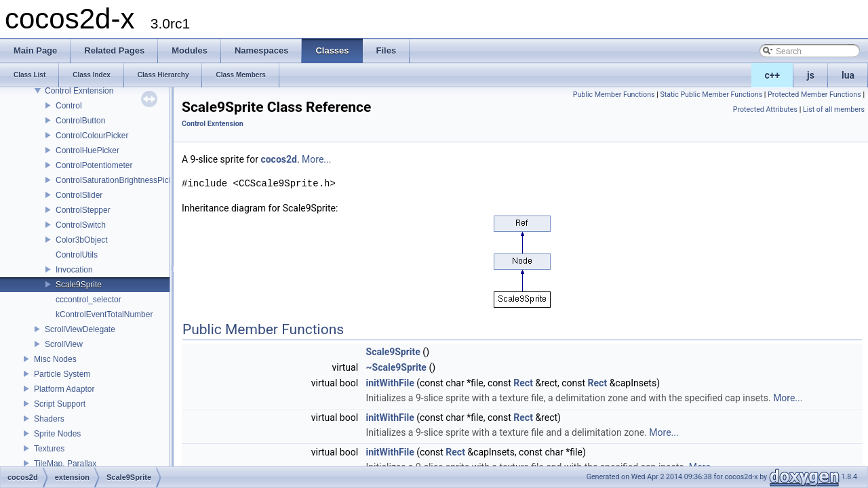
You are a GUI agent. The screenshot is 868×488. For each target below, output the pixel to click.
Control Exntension (79, 91)
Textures (49, 449)
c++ (773, 75)
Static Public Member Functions (711, 95)
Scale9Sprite (79, 285)
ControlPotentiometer (94, 165)
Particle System (62, 374)
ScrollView (64, 344)
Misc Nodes (55, 359)
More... (316, 159)
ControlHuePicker (87, 150)
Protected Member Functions (814, 95)
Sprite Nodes (57, 434)
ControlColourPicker (92, 136)
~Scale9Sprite (396, 367)
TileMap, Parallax (65, 464)
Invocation (74, 270)
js (811, 75)
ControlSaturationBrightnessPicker (118, 180)
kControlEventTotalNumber (104, 314)
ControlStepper (83, 210)
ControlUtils (77, 255)
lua (848, 75)
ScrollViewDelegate (80, 329)
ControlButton (80, 121)
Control (69, 106)
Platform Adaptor (64, 389)
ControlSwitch (81, 225)
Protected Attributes (765, 109)
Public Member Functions (614, 95)
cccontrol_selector (88, 300)
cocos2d (279, 159)
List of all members (834, 109)
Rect (523, 383)
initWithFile (390, 383)
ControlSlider (79, 195)
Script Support (60, 404)
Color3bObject (82, 240)
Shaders (49, 419)
